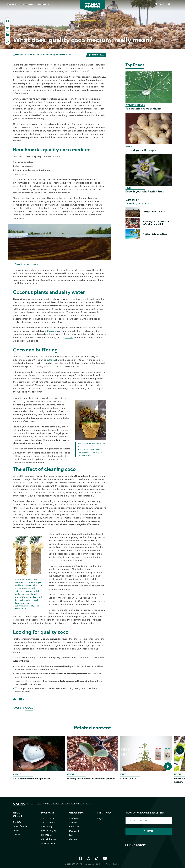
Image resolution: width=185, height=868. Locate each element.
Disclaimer (100, 864)
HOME (19, 804)
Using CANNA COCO (154, 212)
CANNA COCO (128, 779)
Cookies (116, 864)
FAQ (71, 835)
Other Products (48, 844)
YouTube (105, 858)
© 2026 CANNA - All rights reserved (80, 864)
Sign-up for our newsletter (145, 813)
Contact (17, 835)
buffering (51, 360)
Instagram (88, 858)
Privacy (109, 864)
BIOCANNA (46, 835)
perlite (16, 489)
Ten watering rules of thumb (144, 109)
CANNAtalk (43, 5)
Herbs (129, 147)
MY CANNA (104, 813)
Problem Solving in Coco (155, 234)
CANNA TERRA (48, 823)
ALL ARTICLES (35, 804)
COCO (29, 708)
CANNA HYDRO (49, 831)
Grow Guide (75, 827)
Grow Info (27, 5)
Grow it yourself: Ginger (141, 150)
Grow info (77, 813)
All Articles (74, 819)
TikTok (97, 858)
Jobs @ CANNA (20, 826)
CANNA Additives (49, 839)
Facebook (80, 858)
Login (100, 819)
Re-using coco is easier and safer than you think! (91, 779)
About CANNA (18, 815)
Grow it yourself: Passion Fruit (145, 192)
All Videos (74, 823)
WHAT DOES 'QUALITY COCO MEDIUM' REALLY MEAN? (68, 804)
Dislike (21, 701)
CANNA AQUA (48, 827)
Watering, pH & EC (135, 105)
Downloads (74, 831)
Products (12, 5)
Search (169, 5)
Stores (162, 5)
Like (14, 701)
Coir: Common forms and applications (32, 779)
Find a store (138, 845)
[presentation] (180, 750)
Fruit (128, 188)
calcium (68, 338)
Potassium (52, 331)
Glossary (73, 839)
